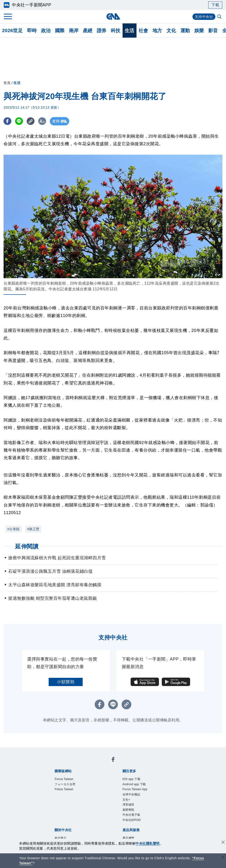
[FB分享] (8, 121)
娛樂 (199, 31)
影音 (213, 31)
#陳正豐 (33, 529)
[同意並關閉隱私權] (223, 843)
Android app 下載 (134, 784)
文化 (171, 31)
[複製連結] (32, 121)
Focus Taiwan (64, 779)
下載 (215, 5)
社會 (143, 31)
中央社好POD (132, 820)
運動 (185, 31)
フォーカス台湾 (65, 784)
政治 (46, 31)
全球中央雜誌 (131, 794)
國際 (60, 31)
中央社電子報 (131, 815)
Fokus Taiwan (64, 789)
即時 (32, 31)
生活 (130, 31)
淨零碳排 (128, 805)
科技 (116, 31)
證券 (102, 31)
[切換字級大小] (44, 121)
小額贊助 (66, 682)
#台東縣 (13, 529)
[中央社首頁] (113, 16)
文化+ (126, 800)
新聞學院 (128, 810)
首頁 (7, 83)
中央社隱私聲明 (148, 843)
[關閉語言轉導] (223, 857)
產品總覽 (128, 838)
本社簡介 (60, 838)
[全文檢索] (220, 17)
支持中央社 (203, 17)
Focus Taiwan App (135, 789)
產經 (88, 31)
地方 (157, 31)
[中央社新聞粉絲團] (113, 760)
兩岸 (74, 31)
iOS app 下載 (132, 779)
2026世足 (13, 31)
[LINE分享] (20, 121)
